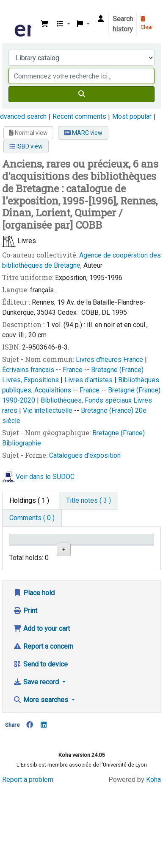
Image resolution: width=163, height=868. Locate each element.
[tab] (88, 501)
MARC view (83, 133)
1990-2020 (19, 400)
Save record (37, 763)
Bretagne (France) (117, 370)
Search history (123, 24)
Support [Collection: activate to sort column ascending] (62, 551)
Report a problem (28, 861)
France (134, 360)
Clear (147, 23)
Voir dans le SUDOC (45, 477)
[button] (44, 24)
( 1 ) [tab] (29, 500)
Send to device (40, 745)
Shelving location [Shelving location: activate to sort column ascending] (98, 547)
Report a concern (43, 727)
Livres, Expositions (31, 380)
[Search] (81, 94)
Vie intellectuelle (48, 410)
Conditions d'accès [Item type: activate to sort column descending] (29, 547)
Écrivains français (29, 370)
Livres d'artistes (89, 380)
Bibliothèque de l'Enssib (16, 12)
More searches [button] (41, 780)
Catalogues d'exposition (85, 455)
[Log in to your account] (101, 19)
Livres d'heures (99, 360)
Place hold (34, 673)
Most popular (132, 116)
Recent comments (79, 116)
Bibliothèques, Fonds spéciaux (87, 400)
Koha (153, 861)
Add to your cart (41, 709)
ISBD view (26, 146)
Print (25, 691)
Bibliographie (22, 443)
